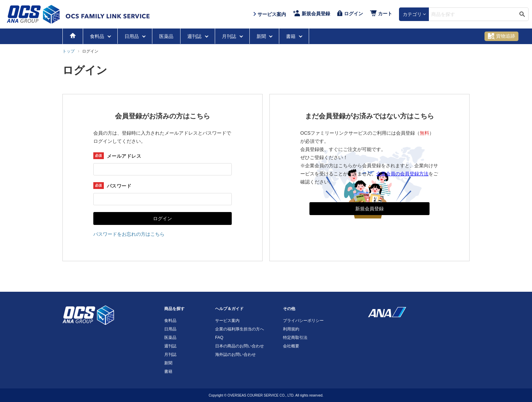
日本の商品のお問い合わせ (240, 346)
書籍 (291, 36)
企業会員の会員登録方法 (402, 174)
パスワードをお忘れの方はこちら (129, 234)
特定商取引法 (295, 338)
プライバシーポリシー (303, 321)
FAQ (219, 338)
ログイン (163, 218)
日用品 (132, 36)
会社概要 (291, 346)
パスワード (119, 186)
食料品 (98, 36)
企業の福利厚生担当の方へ (240, 329)
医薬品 (166, 36)
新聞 (262, 36)
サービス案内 (227, 321)
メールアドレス (124, 156)
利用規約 (291, 329)
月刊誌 (230, 36)
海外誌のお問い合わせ (235, 355)
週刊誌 (195, 36)
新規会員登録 (369, 209)
